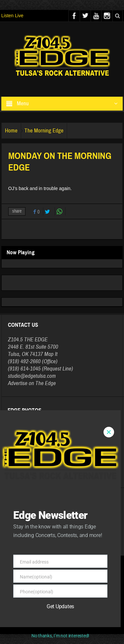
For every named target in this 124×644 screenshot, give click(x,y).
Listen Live (12, 16)
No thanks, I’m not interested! (60, 636)
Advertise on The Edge (32, 383)
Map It (51, 354)
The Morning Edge (44, 131)
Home (11, 131)
